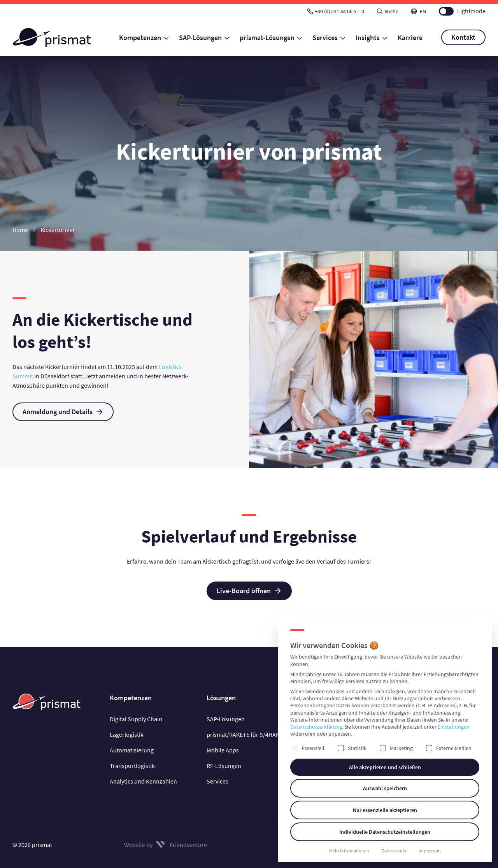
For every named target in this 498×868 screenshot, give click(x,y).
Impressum (430, 851)
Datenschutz (394, 851)
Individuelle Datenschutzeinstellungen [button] (385, 832)
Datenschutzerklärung (316, 727)
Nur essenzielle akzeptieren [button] (385, 810)
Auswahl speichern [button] (385, 788)
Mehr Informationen (349, 851)
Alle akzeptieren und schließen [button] (385, 767)
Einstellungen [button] (454, 727)
